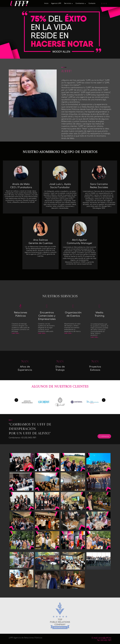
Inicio (46, 3)
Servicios (68, 3)
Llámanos (104, 440)
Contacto (92, 3)
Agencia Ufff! (56, 3)
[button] (16, 403)
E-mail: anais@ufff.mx (102, 642)
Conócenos (80, 3)
